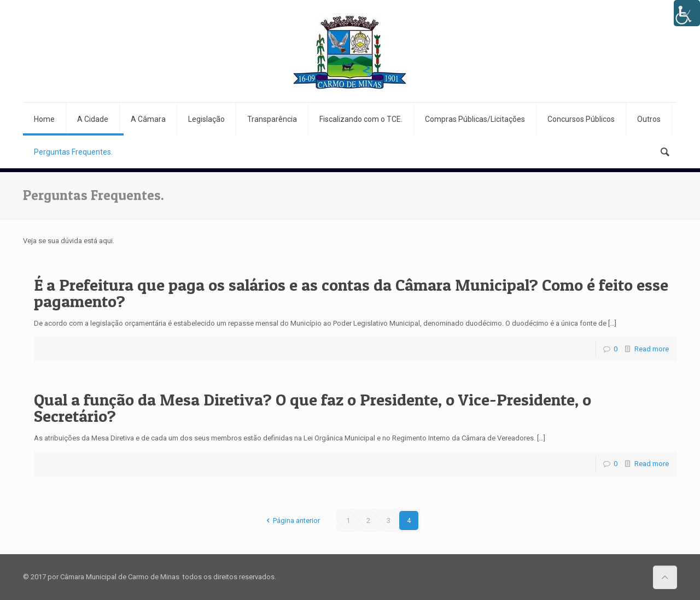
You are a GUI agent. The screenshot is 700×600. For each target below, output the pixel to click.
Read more (652, 349)
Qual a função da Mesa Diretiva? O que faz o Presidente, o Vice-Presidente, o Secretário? (313, 408)
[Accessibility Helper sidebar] (687, 13)
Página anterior (291, 520)
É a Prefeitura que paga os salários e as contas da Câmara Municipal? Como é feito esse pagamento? (351, 293)
